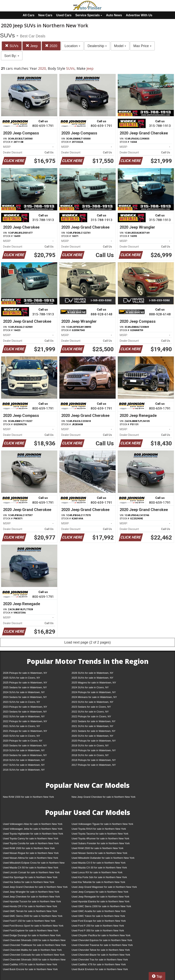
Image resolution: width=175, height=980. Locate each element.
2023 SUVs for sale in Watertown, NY (92, 702)
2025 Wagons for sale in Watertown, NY (94, 683)
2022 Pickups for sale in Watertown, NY (25, 721)
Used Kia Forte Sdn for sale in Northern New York (99, 877)
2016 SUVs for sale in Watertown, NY (24, 770)
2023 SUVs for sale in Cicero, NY (21, 702)
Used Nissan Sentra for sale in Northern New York (99, 853)
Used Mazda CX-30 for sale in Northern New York (99, 868)
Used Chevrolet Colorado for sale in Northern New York (34, 955)
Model (120, 46)
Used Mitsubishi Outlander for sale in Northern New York (103, 858)
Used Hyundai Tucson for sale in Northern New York (32, 901)
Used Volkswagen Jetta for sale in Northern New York (33, 829)
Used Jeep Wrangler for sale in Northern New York (31, 892)
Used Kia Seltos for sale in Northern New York (29, 882)
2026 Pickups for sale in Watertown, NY (25, 673)
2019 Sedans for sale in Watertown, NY (25, 755)
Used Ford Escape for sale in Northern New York (99, 921)
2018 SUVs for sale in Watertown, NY (24, 760)
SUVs (12, 46)
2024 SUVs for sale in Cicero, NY (90, 687)
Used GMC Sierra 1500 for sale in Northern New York (101, 906)
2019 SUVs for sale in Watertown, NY (24, 750)
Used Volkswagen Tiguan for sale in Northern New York (102, 824)
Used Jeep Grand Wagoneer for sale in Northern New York (104, 887)
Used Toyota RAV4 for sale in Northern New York (99, 829)
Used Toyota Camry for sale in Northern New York (31, 838)
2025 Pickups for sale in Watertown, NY (25, 683)
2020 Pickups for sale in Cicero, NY (23, 741)
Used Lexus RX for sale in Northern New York (97, 872)
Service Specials (89, 15)
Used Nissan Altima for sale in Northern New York (30, 858)
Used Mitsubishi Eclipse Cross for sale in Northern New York (34, 863)
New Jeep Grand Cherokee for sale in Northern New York (103, 797)
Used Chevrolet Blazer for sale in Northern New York (101, 955)
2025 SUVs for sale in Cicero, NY (21, 678)
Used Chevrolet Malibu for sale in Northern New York (32, 950)
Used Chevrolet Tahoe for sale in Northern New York (101, 950)
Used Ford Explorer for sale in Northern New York (30, 931)
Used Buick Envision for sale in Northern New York (100, 969)
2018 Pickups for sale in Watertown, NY (94, 760)
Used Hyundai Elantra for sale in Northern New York (100, 901)
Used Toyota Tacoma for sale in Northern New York (100, 834)
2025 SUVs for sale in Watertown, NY (92, 678)
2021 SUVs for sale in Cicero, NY (21, 726)
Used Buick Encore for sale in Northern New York (30, 969)
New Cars (45, 15)
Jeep (32, 46)
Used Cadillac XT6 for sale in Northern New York (99, 964)
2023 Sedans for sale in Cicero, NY (91, 707)
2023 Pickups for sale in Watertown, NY (25, 707)
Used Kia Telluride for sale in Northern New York (98, 882)
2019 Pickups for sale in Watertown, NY (94, 750)
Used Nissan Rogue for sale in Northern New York (31, 853)
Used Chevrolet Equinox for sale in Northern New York (102, 940)
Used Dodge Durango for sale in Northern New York (32, 935)
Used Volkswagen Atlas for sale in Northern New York (33, 824)
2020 (51, 46)
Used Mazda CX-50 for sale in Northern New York (31, 868)
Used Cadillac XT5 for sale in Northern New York (30, 964)
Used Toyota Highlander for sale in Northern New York (33, 834)
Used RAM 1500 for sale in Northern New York (29, 848)
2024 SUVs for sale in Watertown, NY (24, 692)
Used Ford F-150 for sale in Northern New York (29, 921)
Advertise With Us (139, 15)
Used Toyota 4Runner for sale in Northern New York (100, 838)
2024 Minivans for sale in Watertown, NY (94, 697)
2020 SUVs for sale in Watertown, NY (92, 736)
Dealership (97, 46)
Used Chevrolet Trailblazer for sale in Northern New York (34, 945)
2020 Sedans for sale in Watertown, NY (25, 746)
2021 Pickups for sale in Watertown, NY (25, 731)
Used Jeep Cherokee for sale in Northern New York (31, 897)
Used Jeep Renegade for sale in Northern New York (100, 897)
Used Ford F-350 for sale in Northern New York (98, 931)
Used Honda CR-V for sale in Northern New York (30, 906)
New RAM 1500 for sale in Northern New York (28, 797)
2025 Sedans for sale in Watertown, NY (25, 687)
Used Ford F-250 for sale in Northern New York (98, 926)
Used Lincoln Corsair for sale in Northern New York (31, 872)
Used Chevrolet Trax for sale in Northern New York (100, 960)
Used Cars (64, 15)
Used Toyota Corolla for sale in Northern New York (31, 843)
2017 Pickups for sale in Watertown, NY (94, 765)
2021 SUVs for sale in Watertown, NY (92, 726)
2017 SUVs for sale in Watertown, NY (24, 765)
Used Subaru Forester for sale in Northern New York (101, 843)
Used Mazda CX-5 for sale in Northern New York (99, 863)
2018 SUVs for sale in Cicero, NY (90, 755)
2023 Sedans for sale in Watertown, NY (25, 712)
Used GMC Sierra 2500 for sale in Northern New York (33, 916)
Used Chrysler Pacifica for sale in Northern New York (101, 935)
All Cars (28, 15)
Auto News (114, 15)
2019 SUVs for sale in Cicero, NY (90, 746)
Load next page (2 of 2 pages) (87, 642)
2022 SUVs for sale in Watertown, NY (24, 716)
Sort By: (12, 56)
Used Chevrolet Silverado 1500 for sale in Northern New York (34, 941)
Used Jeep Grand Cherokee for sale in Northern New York (35, 887)
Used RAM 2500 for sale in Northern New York (97, 848)
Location (72, 46)
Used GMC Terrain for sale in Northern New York (30, 911)
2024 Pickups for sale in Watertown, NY (94, 692)
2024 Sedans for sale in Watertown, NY (25, 697)
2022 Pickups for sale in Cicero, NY (91, 716)
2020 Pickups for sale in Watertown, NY (94, 741)
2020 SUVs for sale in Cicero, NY (21, 736)
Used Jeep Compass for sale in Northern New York (100, 892)
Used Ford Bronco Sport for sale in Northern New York (33, 926)
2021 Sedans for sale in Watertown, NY (93, 731)
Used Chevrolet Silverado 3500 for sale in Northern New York (34, 960)
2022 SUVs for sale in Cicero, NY (90, 712)
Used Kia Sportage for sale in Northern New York (30, 877)
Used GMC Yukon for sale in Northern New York (98, 916)
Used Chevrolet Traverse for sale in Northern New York (102, 945)
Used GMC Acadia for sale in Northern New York (99, 911)
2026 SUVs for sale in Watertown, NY (92, 673)
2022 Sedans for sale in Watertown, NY (93, 721)
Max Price (142, 46)
